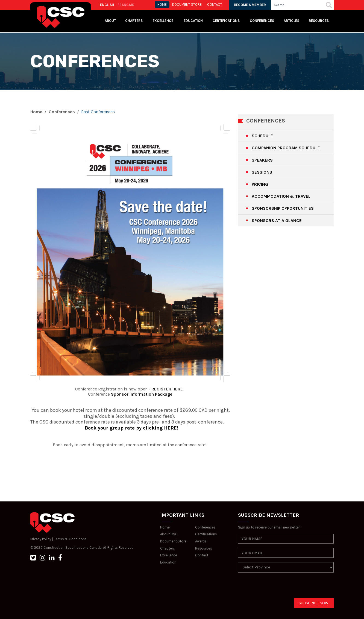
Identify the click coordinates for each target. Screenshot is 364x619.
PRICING (260, 184)
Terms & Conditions (70, 539)
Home (36, 112)
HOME (162, 5)
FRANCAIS (126, 5)
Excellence (163, 21)
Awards (201, 541)
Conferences (262, 21)
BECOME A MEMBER (250, 5)
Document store (187, 5)
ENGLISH (107, 5)
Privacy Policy (41, 539)
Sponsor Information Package (142, 394)
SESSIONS (262, 172)
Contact (202, 555)
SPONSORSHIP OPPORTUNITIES (283, 208)
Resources (319, 21)
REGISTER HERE (167, 389)
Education (168, 562)
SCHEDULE (262, 136)
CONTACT (215, 5)
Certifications (226, 21)
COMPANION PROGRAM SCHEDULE (286, 148)
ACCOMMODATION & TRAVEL (281, 196)
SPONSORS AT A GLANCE (277, 221)
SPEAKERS (262, 160)
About (110, 21)
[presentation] (280, 588)
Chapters (134, 21)
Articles (291, 21)
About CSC (169, 534)
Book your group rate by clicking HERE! (130, 428)
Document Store (173, 541)
